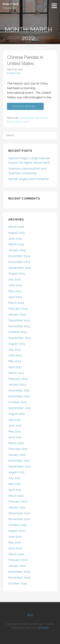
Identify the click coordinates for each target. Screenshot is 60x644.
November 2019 (19, 578)
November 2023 (19, 326)
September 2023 (20, 338)
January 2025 (17, 250)
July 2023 (14, 350)
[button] (55, 6)
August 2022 (16, 414)
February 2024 (18, 309)
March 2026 (16, 227)
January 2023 (17, 385)
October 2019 (18, 583)
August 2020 (17, 531)
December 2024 (19, 256)
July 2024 (15, 279)
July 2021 (14, 478)
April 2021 (15, 490)
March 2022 (16, 443)
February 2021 (18, 501)
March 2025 (16, 244)
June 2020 (15, 537)
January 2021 (17, 507)
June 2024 (15, 285)
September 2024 (20, 268)
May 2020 (15, 542)
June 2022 (15, 425)
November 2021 (19, 461)
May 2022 (15, 431)
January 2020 (17, 566)
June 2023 (15, 355)
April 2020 (15, 548)
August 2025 (17, 233)
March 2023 (16, 373)
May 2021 (15, 484)
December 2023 (19, 320)
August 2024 (17, 273)
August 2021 (16, 472)
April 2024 (15, 297)
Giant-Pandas (27, 118)
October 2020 (18, 525)
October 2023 (18, 332)
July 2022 (14, 420)
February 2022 (18, 449)
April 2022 (15, 437)
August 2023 (17, 344)
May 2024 (15, 291)
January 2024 (17, 314)
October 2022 (18, 402)
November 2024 (19, 262)
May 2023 (15, 361)
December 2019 (19, 572)
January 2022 (17, 455)
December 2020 (19, 513)
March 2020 (16, 554)
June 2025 (15, 239)
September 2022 (20, 408)
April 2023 (15, 367)
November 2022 (19, 396)
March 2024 (16, 303)
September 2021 (20, 466)
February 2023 (18, 379)
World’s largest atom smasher (29, 179)
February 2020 (18, 560)
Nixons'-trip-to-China (18, 122)
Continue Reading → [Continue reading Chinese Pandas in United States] (25, 106)
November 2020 (19, 519)
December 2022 (19, 390)
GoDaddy (43, 628)
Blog (30, 615)
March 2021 (16, 496)
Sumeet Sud (10, 4)
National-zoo (41, 118)
